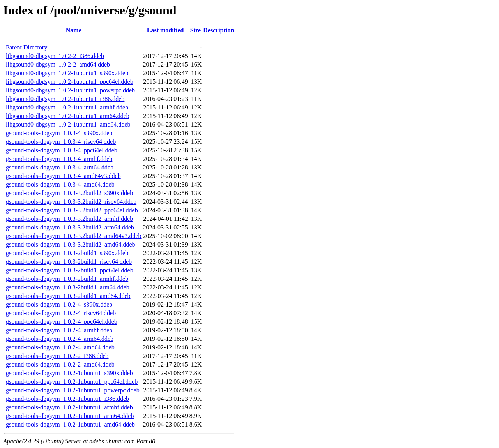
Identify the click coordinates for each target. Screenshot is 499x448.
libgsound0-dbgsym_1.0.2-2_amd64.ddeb (58, 64)
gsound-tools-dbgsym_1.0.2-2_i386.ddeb (57, 356)
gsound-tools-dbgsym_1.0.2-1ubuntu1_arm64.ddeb (70, 416)
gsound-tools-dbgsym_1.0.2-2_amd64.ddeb (60, 364)
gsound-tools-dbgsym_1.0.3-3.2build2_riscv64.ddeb (71, 202)
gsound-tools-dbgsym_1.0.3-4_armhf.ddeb (59, 159)
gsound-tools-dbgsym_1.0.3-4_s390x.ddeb (59, 133)
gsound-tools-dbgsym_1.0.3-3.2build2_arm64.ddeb (70, 227)
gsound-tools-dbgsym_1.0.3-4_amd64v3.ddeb (63, 176)
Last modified (165, 30)
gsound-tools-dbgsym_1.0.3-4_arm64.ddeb (60, 167)
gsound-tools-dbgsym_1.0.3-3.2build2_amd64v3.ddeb (74, 236)
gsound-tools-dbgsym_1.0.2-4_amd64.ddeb (60, 347)
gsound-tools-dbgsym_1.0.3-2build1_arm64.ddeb (68, 287)
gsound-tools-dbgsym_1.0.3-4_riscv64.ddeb (61, 142)
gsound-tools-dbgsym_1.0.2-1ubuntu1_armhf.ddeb (69, 407)
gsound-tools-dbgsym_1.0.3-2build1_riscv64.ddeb (69, 262)
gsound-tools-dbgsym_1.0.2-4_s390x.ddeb (59, 304)
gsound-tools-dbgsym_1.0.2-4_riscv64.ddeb (61, 313)
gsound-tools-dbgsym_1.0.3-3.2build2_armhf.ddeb (69, 219)
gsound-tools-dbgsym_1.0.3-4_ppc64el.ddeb (62, 150)
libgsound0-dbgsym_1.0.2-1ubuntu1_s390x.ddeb (67, 73)
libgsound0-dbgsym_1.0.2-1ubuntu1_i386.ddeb (65, 99)
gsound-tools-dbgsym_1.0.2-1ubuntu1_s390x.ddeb (69, 373)
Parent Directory (27, 47)
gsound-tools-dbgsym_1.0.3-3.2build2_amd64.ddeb (71, 244)
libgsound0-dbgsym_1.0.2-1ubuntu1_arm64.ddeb (68, 116)
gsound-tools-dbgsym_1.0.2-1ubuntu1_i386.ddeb (67, 399)
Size (196, 30)
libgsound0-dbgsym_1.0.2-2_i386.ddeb (55, 56)
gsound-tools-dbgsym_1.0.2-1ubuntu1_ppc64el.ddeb (72, 382)
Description (219, 30)
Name (74, 30)
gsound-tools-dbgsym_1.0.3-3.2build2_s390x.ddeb (69, 193)
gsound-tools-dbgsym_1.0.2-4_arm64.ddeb (60, 339)
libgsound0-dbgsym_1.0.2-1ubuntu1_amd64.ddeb (68, 124)
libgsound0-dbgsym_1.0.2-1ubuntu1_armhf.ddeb (67, 107)
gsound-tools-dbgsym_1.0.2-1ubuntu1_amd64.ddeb (70, 424)
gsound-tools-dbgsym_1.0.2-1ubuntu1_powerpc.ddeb (73, 390)
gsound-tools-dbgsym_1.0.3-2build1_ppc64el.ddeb (70, 270)
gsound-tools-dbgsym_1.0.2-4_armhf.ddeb (59, 330)
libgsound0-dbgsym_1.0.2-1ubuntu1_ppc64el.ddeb (70, 82)
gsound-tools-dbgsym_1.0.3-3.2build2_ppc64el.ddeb (72, 210)
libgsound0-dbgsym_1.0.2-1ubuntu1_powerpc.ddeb (70, 90)
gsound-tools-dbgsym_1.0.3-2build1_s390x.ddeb (67, 253)
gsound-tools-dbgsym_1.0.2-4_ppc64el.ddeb (62, 322)
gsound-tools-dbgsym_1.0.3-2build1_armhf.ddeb (67, 279)
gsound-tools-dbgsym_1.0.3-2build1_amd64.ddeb (68, 296)
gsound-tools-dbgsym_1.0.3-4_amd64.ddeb (60, 184)
